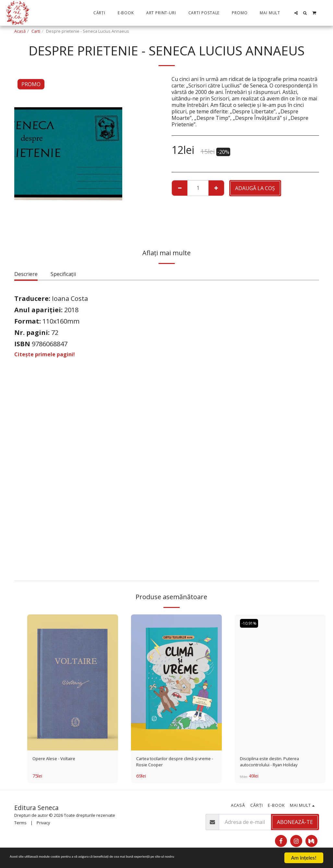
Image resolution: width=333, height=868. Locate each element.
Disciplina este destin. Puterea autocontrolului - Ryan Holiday (277, 763)
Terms (20, 826)
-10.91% (250, 623)
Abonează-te (295, 825)
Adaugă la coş (255, 188)
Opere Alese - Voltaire (59, 759)
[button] (296, 13)
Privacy (43, 826)
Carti (36, 31)
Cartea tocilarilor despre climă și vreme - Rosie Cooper (175, 763)
